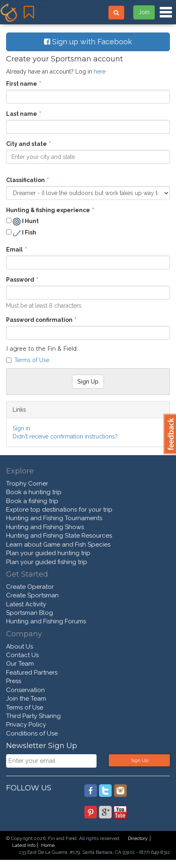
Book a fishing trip (32, 501)
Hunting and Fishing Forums (46, 621)
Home (48, 845)
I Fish (21, 233)
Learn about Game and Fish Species (58, 545)
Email (14, 250)
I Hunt (22, 221)
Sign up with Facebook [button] (88, 42)
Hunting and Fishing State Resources (59, 536)
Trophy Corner (27, 484)
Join (144, 12)
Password (20, 280)
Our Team (20, 664)
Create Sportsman (32, 595)
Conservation (25, 690)
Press (14, 681)
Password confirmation (39, 320)
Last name (22, 114)
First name (22, 84)
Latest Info (24, 845)
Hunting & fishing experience (48, 210)
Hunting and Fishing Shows (45, 527)
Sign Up (140, 760)
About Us (20, 647)
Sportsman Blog (30, 613)
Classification (25, 180)
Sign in (21, 428)
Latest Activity (26, 604)
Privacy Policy (26, 725)
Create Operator (30, 587)
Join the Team (26, 699)
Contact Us (22, 655)
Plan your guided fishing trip (47, 562)
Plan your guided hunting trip (48, 553)
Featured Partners (32, 673)
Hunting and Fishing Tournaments (54, 518)
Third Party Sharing (33, 716)
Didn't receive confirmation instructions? (65, 436)
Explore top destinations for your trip (59, 510)
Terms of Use (32, 360)
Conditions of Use (32, 733)
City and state (26, 144)
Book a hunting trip (34, 492)
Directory (138, 838)
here (100, 72)
